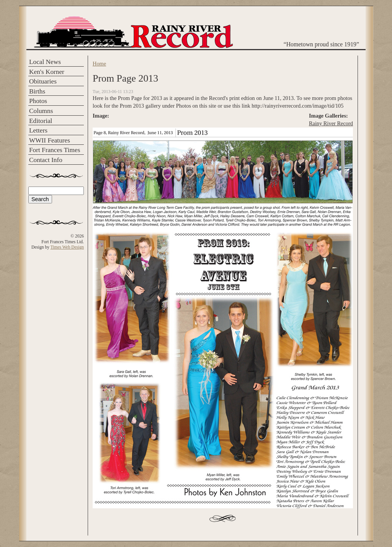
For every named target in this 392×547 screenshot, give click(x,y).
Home (99, 64)
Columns (41, 111)
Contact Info (46, 160)
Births (37, 91)
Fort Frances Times (55, 150)
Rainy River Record (331, 123)
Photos (38, 101)
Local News (45, 62)
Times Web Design (67, 247)
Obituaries (43, 81)
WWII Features (50, 140)
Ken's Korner (47, 72)
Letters (38, 130)
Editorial (41, 121)
